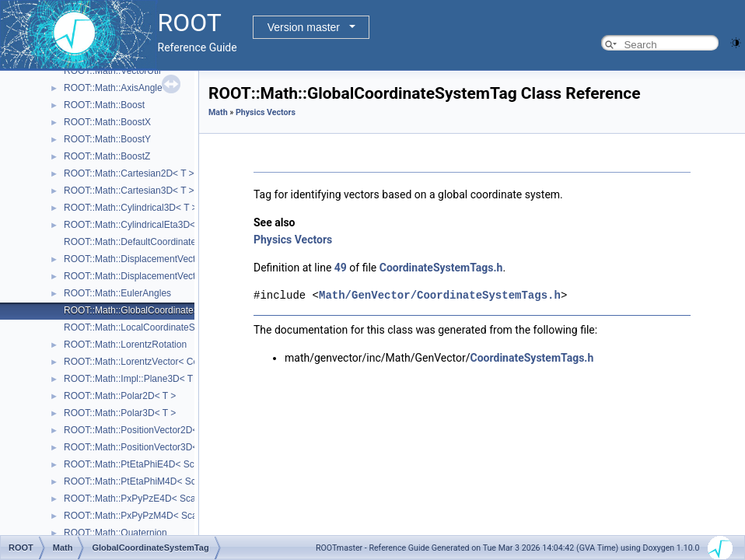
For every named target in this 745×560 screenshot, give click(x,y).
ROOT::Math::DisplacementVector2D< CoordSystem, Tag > (186, 259)
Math (218, 112)
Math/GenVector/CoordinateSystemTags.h (440, 295)
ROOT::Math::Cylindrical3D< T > (131, 208)
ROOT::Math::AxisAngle (113, 88)
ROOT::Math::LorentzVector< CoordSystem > (157, 362)
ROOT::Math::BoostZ (107, 156)
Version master (304, 27)
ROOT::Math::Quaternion (115, 533)
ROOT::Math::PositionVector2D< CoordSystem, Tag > (175, 430)
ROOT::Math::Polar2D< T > (120, 396)
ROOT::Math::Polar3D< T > (120, 413)
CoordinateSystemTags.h (441, 268)
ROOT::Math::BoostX (107, 122)
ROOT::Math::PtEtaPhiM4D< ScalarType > (152, 481)
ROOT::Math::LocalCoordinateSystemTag (149, 327)
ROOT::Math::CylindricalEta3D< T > (138, 225)
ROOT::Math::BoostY (107, 139)
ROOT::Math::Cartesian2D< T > (129, 173)
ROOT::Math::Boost (104, 105)
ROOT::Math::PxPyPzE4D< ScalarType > (149, 499)
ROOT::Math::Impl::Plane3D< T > (132, 379)
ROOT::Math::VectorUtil (112, 71)
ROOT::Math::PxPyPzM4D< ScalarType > (150, 516)
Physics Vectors (266, 112)
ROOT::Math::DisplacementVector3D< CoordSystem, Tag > (186, 276)
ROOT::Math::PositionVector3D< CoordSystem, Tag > (175, 447)
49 (341, 268)
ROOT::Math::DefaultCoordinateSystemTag (153, 242)
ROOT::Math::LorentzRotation (125, 345)
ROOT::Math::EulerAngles (117, 293)
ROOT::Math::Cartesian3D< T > (129, 191)
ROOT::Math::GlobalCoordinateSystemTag (152, 310)
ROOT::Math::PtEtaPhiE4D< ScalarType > (151, 464)
